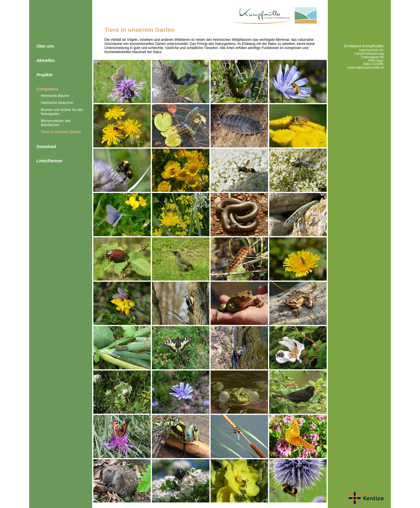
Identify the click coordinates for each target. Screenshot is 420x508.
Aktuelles (45, 60)
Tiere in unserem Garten (61, 132)
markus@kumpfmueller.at (365, 67)
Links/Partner (49, 161)
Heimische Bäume (55, 96)
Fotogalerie (47, 89)
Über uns (45, 46)
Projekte (44, 75)
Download (46, 147)
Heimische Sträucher (57, 103)
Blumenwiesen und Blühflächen (56, 123)
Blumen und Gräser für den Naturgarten (62, 112)
